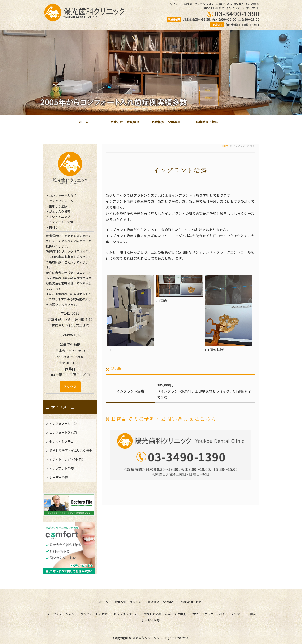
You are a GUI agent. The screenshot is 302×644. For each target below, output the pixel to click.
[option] (151, 72)
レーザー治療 (59, 477)
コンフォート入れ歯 (63, 432)
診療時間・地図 (207, 122)
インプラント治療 (62, 468)
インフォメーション (63, 423)
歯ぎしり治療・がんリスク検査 (71, 450)
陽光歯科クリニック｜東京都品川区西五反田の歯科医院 (85, 13)
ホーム (84, 122)
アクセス (70, 386)
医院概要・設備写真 (166, 122)
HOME (226, 146)
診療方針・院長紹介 (125, 122)
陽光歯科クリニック (146, 638)
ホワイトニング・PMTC (66, 459)
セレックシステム (62, 441)
